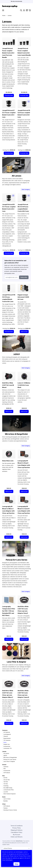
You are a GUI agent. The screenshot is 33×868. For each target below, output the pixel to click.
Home (4, 15)
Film (5, 769)
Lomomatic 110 (8, 748)
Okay (16, 864)
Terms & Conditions (17, 826)
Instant (4, 765)
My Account (17, 835)
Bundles (6, 801)
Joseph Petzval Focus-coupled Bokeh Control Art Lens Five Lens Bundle (8, 53)
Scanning (6, 786)
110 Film (6, 784)
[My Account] (24, 10)
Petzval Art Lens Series (10, 759)
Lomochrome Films (9, 790)
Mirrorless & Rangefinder (10, 757)
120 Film (6, 782)
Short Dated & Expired (10, 794)
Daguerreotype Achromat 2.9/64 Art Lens (23, 297)
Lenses (4, 751)
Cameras (5, 730)
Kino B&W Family (8, 788)
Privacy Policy (16, 828)
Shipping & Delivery (17, 830)
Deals (4, 797)
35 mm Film (7, 780)
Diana (5, 742)
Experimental (7, 738)
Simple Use (7, 744)
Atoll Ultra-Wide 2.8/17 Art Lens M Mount (8, 385)
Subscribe (24, 277)
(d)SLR (5, 755)
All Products (7, 773)
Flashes (6, 808)
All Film (5, 778)
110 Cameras (7, 740)
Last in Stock (7, 799)
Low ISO (6, 792)
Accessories (7, 746)
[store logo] (16, 6)
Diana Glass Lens (8, 461)
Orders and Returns (17, 837)
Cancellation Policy (16, 832)
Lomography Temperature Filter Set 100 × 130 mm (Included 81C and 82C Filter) (9, 611)
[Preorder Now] (9, 95)
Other (4, 804)
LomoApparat (7, 734)
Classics (6, 736)
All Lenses (6, 753)
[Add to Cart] (24, 332)
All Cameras (7, 732)
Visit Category (26, 189)
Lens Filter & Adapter (9, 761)
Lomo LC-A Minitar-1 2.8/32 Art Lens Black (24, 385)
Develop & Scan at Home (10, 810)
